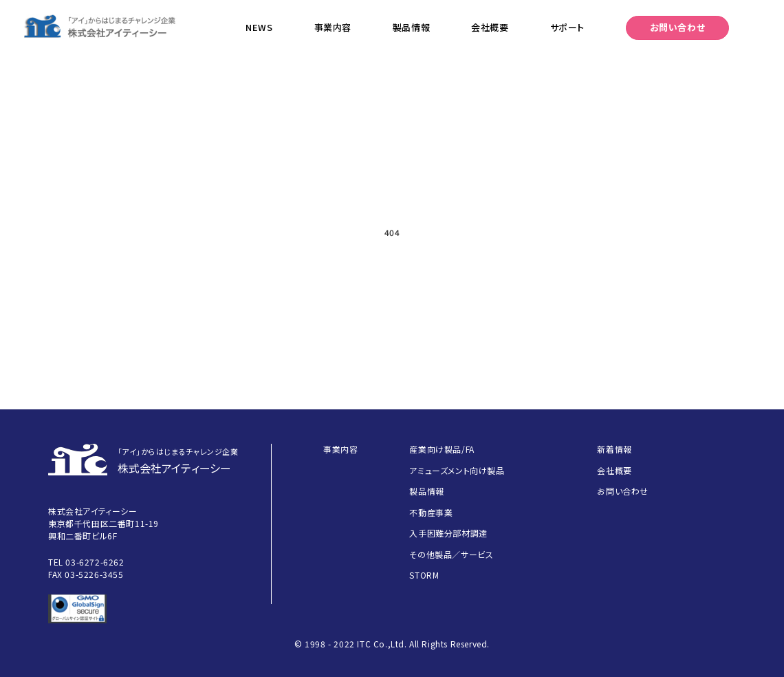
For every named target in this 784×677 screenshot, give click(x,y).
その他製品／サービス (451, 554)
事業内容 (333, 27)
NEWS (259, 27)
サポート (567, 27)
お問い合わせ (678, 27)
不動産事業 (431, 512)
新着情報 (614, 449)
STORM (424, 575)
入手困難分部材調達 (448, 533)
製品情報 (411, 27)
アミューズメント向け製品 (457, 470)
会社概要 (490, 27)
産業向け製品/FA (442, 449)
